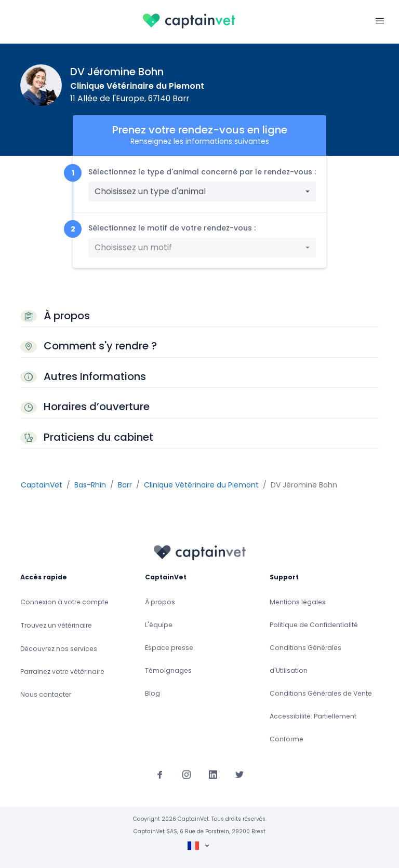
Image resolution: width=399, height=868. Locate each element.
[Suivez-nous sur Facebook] (160, 775)
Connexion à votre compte (64, 602)
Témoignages (168, 670)
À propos (160, 602)
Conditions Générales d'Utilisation (305, 659)
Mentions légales (298, 602)
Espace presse (169, 648)
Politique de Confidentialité (314, 625)
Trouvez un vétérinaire (56, 625)
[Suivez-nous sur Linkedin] (213, 775)
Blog (152, 693)
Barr (125, 485)
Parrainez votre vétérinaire (62, 672)
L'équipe (159, 625)
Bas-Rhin (90, 485)
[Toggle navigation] (380, 20)
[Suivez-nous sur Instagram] (187, 775)
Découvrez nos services (59, 649)
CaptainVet (42, 485)
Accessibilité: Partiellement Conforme (313, 728)
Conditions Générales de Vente (321, 693)
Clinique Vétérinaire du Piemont (137, 86)
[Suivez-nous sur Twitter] (240, 775)
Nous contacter (46, 694)
